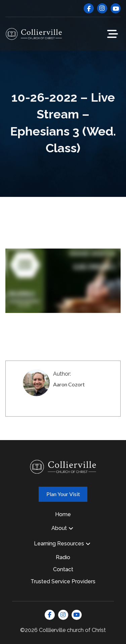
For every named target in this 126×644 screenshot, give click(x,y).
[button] (113, 34)
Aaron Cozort (69, 384)
